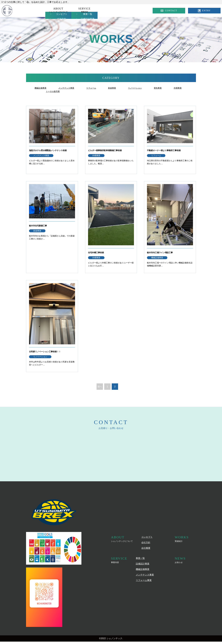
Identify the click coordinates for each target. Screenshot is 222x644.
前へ (100, 390)
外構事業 (50, 91)
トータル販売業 (75, 91)
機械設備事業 (41, 88)
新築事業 (118, 88)
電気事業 (167, 88)
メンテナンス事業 (69, 88)
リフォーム (96, 88)
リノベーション (142, 88)
